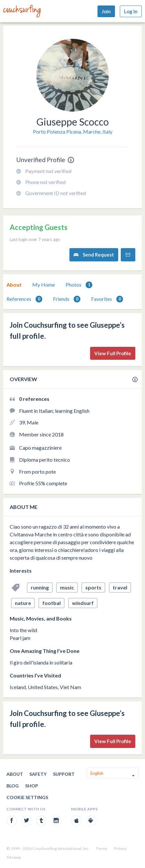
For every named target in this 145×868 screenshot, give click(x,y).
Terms (101, 848)
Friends (67, 299)
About (14, 285)
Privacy (120, 848)
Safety (38, 774)
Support (64, 774)
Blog (13, 786)
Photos (79, 285)
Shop (32, 786)
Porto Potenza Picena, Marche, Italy (73, 132)
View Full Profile (113, 353)
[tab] (14, 285)
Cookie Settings (27, 797)
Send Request (94, 255)
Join (106, 11)
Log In (131, 11)
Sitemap (14, 857)
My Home (44, 285)
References (24, 299)
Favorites (107, 299)
